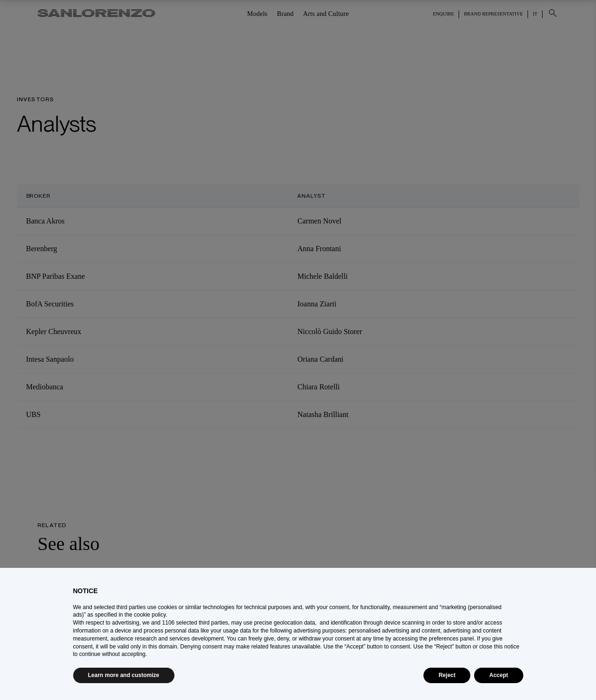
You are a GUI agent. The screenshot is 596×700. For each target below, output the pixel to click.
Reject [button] (447, 675)
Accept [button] (498, 675)
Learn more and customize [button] (124, 675)
